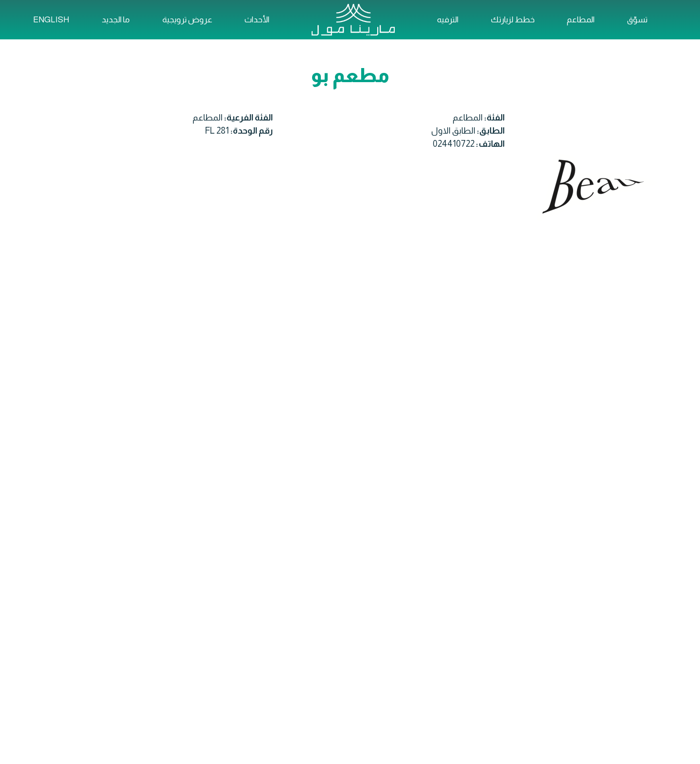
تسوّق (637, 20)
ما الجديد (116, 20)
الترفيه (448, 20)
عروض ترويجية (187, 20)
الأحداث (257, 20)
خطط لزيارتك (513, 20)
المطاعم (581, 20)
